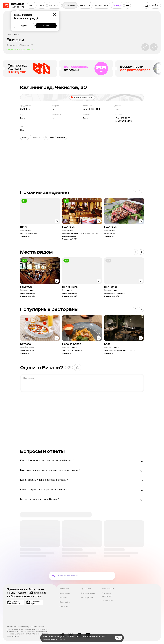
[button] (24, 137)
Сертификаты (107, 601)
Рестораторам (108, 589)
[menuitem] (32, 5)
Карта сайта (64, 602)
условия (63, 639)
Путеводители (87, 598)
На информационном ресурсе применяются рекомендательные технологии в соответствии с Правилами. (28, 629)
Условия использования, (28, 631)
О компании (65, 593)
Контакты (63, 606)
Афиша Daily (86, 589)
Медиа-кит (64, 589)
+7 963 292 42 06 (123, 121)
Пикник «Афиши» (88, 593)
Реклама (63, 598)
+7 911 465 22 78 (122, 118)
